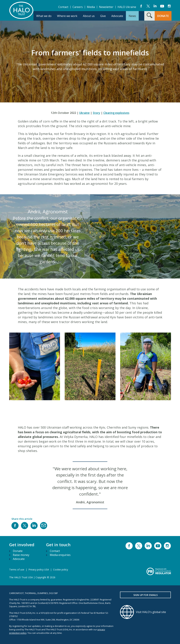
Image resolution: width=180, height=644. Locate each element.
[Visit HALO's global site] (145, 612)
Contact (63, 7)
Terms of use (17, 570)
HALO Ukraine (127, 7)
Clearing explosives (116, 113)
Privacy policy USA (39, 570)
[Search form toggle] (149, 16)
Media (91, 7)
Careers (78, 7)
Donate (18, 551)
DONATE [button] (163, 16)
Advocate (19, 559)
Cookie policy (61, 570)
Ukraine (84, 113)
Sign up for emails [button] (145, 595)
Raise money (21, 555)
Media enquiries (60, 555)
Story (97, 113)
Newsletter (106, 7)
